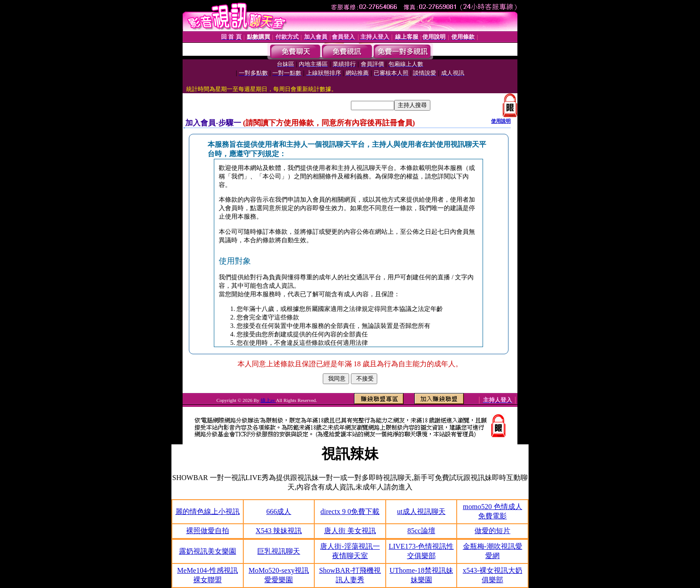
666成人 (279, 511)
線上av (269, 400)
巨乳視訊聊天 (279, 551)
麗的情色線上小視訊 (208, 511)
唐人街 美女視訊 (350, 531)
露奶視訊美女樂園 (208, 551)
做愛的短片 (492, 531)
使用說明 (501, 121)
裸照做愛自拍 (208, 531)
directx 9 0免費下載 (350, 511)
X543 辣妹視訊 (279, 531)
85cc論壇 (421, 531)
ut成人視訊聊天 (421, 511)
